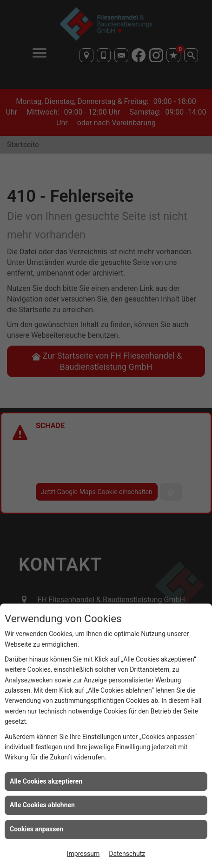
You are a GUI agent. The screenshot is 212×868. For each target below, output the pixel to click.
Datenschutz (127, 854)
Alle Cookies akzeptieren (46, 781)
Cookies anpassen (36, 829)
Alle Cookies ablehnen (42, 805)
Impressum (83, 854)
